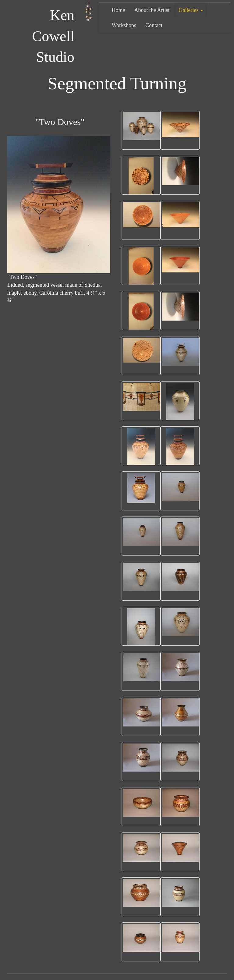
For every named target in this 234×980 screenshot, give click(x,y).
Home (119, 10)
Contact (154, 25)
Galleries (191, 10)
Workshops (124, 25)
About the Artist (152, 10)
